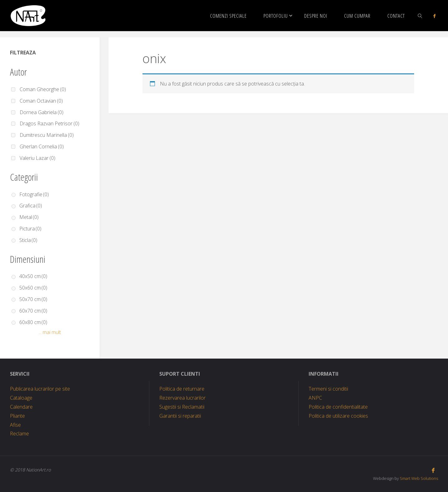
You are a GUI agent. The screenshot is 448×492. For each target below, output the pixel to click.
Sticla (28, 240)
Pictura (30, 229)
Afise (15, 425)
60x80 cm (33, 322)
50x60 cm (33, 288)
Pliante (17, 416)
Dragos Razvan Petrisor (49, 123)
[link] (420, 16)
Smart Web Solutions (419, 478)
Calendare (21, 407)
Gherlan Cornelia (42, 146)
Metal (29, 217)
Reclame (19, 434)
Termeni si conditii (328, 389)
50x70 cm (33, 299)
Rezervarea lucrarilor (182, 398)
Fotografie (34, 194)
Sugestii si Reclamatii (182, 407)
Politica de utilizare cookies (338, 416)
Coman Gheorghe (43, 89)
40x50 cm (33, 276)
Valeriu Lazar (37, 158)
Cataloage (21, 398)
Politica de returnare (182, 389)
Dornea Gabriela (42, 112)
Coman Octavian (41, 101)
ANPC (315, 398)
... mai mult (50, 332)
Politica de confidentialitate (338, 407)
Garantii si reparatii (180, 416)
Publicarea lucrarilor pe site (40, 389)
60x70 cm (33, 311)
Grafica (31, 206)
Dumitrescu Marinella (47, 135)
